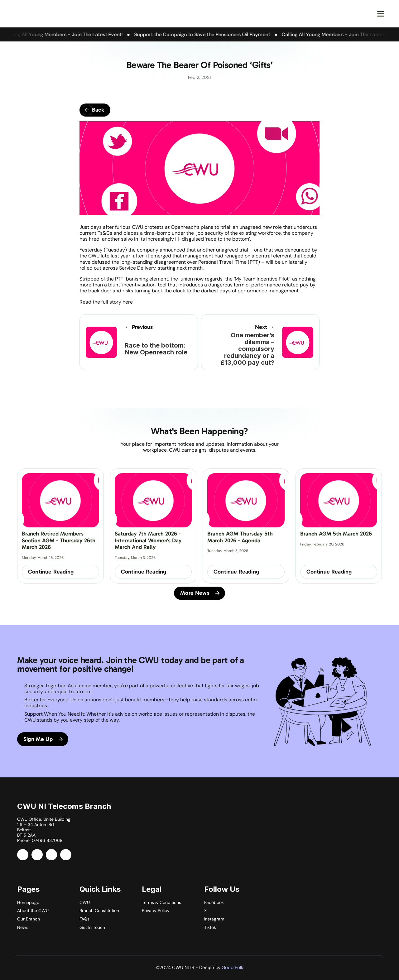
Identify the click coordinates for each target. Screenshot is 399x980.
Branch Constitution (99, 910)
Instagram (214, 919)
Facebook (214, 902)
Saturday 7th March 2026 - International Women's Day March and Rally (149, 540)
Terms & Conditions (161, 902)
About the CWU (33, 910)
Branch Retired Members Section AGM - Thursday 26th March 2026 (59, 540)
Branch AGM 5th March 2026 (336, 534)
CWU (85, 902)
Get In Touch (92, 927)
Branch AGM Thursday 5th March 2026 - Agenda (241, 537)
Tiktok (210, 927)
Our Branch (29, 919)
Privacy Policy (156, 910)
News (23, 927)
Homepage (28, 902)
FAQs (84, 919)
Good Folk (233, 968)
